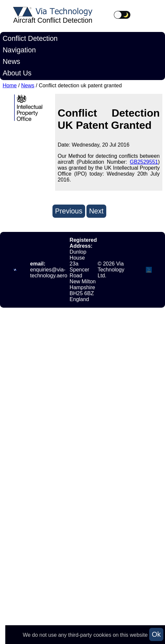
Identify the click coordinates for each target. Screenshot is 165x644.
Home (10, 85)
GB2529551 (144, 162)
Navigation (19, 50)
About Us (17, 73)
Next (96, 211)
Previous (69, 211)
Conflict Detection (30, 39)
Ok (156, 634)
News (11, 62)
